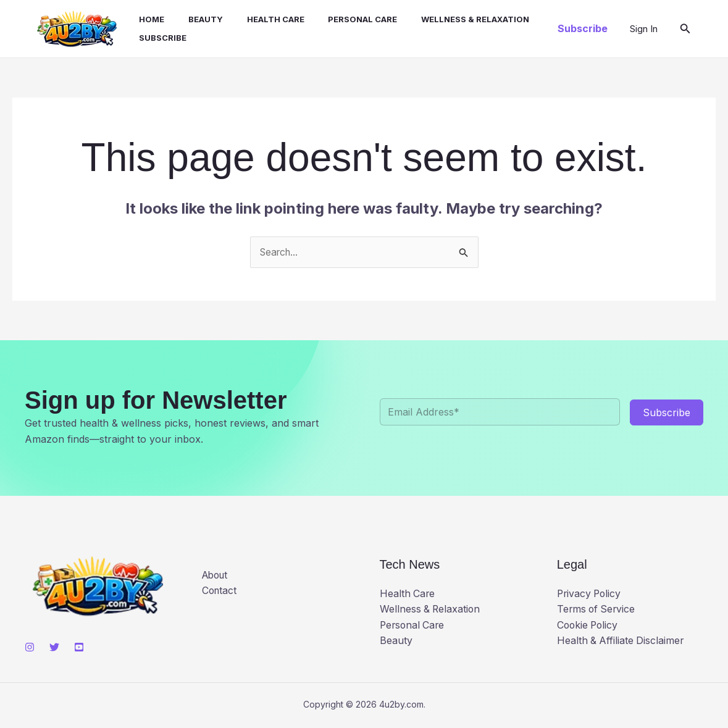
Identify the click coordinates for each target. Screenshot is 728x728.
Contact (220, 593)
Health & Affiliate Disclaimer (621, 643)
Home (145, 20)
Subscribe (156, 39)
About (216, 577)
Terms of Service (597, 611)
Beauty (195, 20)
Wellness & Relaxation (452, 20)
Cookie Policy (589, 627)
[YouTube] (79, 649)
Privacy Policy (590, 595)
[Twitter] (54, 649)
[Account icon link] (644, 30)
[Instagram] (30, 649)
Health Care (260, 20)
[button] (583, 30)
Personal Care (343, 20)
